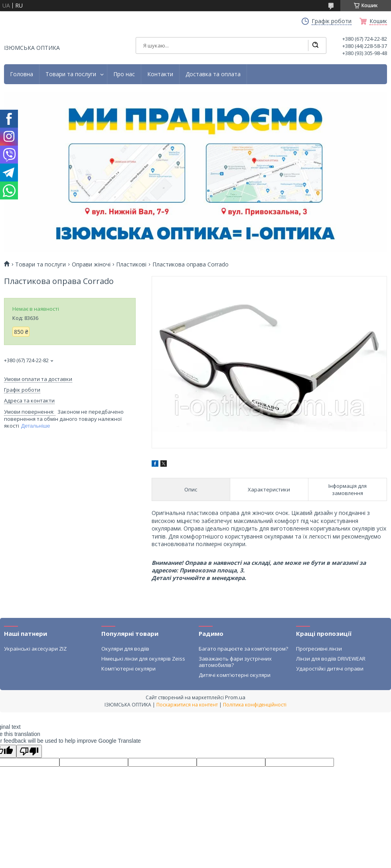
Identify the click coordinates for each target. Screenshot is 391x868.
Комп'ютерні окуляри (128, 669)
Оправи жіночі (91, 264)
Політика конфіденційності (255, 705)
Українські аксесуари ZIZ (35, 649)
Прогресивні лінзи (319, 649)
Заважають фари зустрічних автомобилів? (235, 662)
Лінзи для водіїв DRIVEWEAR (331, 659)
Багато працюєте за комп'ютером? (243, 649)
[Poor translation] (29, 751)
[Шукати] (315, 45)
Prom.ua (235, 697)
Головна (22, 74)
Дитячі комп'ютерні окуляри (235, 675)
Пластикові (131, 264)
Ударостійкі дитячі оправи (330, 669)
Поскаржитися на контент (187, 705)
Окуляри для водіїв (125, 649)
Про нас (124, 74)
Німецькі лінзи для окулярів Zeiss (143, 659)
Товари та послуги (71, 74)
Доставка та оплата (213, 74)
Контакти (160, 74)
